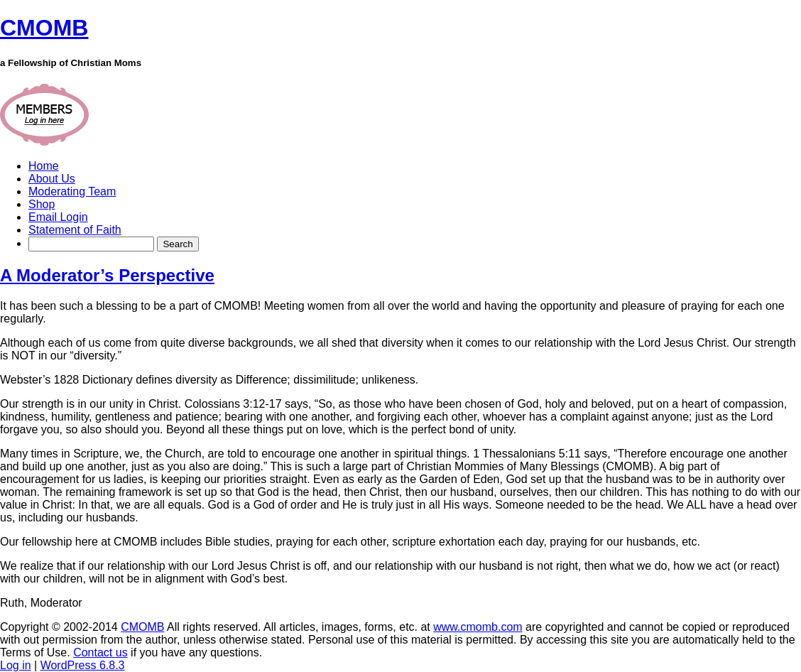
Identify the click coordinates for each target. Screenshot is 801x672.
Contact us (100, 652)
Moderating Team (72, 191)
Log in (16, 665)
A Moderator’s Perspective (107, 275)
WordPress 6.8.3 (83, 665)
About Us (52, 179)
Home (44, 166)
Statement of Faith (75, 230)
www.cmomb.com (478, 627)
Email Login (58, 217)
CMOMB (142, 627)
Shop (42, 204)
